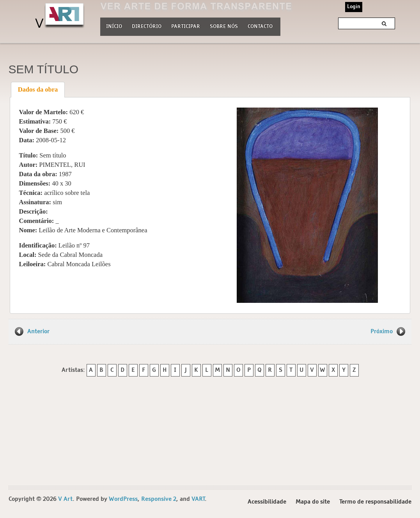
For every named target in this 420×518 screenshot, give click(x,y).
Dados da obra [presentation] (38, 89)
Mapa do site (313, 502)
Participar (186, 27)
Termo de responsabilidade (375, 502)
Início (114, 27)
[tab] (38, 90)
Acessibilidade (267, 502)
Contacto (260, 27)
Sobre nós (224, 26)
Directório (147, 26)
